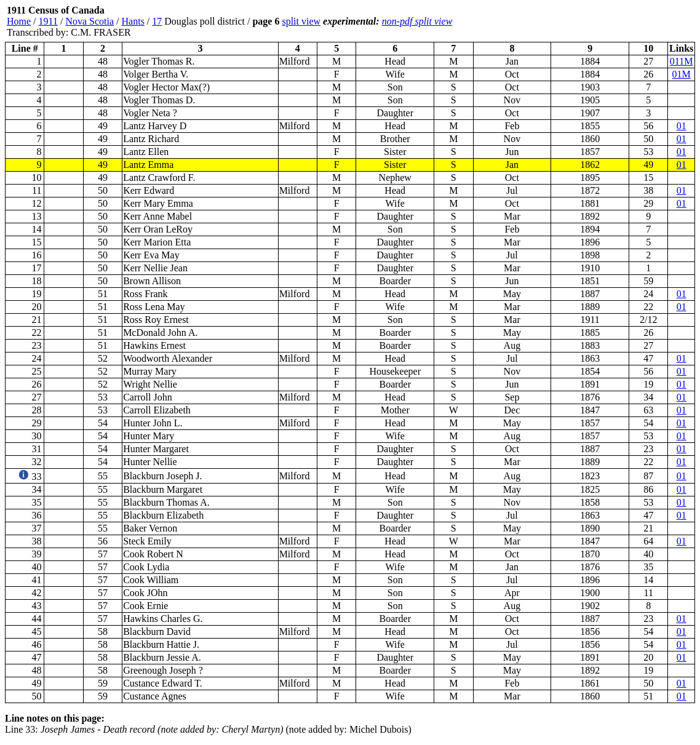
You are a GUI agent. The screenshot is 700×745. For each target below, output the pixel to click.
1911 (48, 21)
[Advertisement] (621, 22)
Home (19, 21)
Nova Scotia (89, 21)
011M (682, 61)
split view (301, 21)
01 (682, 126)
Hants (133, 21)
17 (157, 21)
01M (682, 74)
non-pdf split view (417, 21)
